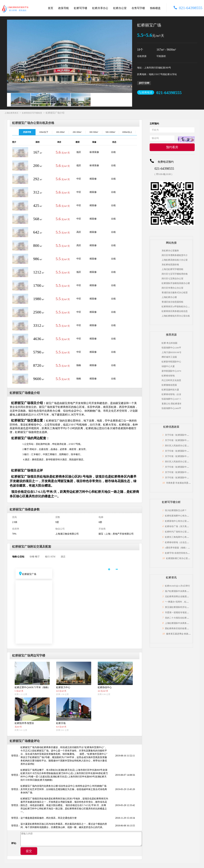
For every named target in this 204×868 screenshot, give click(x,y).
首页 (51, 8)
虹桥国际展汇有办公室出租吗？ (181, 558)
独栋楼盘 (155, 8)
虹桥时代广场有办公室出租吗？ (180, 532)
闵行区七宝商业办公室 (172, 279)
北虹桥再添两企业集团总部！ (179, 596)
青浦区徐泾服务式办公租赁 (175, 293)
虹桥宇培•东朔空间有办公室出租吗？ (183, 553)
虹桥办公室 (120, 8)
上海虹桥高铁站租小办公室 (175, 260)
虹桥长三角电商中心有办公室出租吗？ (183, 537)
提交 (29, 851)
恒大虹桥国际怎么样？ (176, 510)
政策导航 (64, 8)
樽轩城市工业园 (169, 357)
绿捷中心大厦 (168, 366)
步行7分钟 (144, 83)
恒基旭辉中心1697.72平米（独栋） (171, 399)
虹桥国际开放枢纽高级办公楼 (176, 283)
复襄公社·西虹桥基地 (171, 404)
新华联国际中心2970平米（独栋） (171, 371)
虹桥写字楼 (81, 8)
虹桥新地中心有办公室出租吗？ (180, 521)
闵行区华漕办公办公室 (172, 288)
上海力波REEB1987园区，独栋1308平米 (171, 352)
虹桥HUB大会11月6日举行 (177, 586)
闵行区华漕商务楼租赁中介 (175, 255)
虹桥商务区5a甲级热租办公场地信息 (179, 307)
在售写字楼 (138, 8)
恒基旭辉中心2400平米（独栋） (171, 408)
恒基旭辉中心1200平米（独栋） (171, 348)
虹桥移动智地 (168, 376)
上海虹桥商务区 (12, 113)
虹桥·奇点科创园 (169, 343)
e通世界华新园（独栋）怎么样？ (181, 548)
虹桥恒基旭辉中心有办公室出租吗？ (182, 516)
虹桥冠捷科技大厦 (170, 390)
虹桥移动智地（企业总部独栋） (171, 394)
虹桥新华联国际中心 (171, 362)
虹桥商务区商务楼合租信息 (175, 311)
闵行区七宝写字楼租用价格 (175, 274)
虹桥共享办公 (100, 8)
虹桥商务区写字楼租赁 (32, 113)
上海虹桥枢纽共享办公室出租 (176, 316)
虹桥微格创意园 (169, 385)
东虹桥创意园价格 (170, 265)
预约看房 (172, 147)
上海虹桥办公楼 (169, 297)
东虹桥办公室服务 (170, 251)
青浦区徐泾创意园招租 (172, 302)
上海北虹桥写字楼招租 (172, 269)
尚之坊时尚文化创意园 (171, 380)
